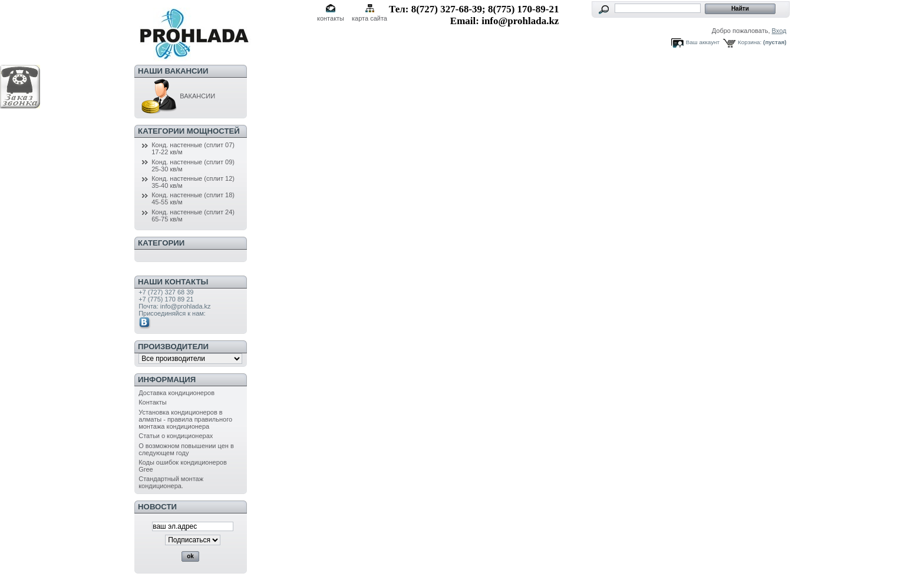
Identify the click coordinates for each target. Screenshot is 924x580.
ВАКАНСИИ (177, 96)
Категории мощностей (189, 131)
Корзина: (750, 42)
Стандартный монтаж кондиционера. (171, 482)
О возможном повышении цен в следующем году (186, 449)
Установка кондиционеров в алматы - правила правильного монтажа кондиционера (185, 419)
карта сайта (369, 18)
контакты (331, 18)
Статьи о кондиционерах (176, 436)
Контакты (153, 402)
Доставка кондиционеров (176, 393)
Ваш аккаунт (703, 42)
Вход (779, 31)
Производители (173, 347)
